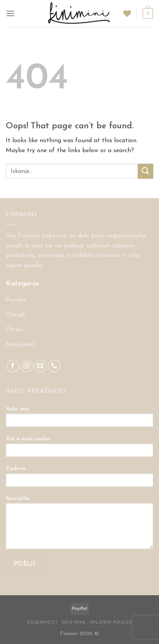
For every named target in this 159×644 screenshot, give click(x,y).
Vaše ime (79, 419)
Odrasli (16, 315)
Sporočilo (79, 525)
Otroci (15, 330)
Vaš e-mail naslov (79, 449)
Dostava (74, 622)
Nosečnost (21, 345)
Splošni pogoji (111, 622)
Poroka (16, 300)
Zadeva (79, 479)
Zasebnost (43, 622)
